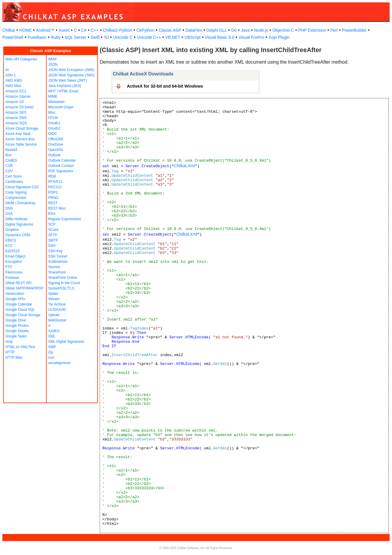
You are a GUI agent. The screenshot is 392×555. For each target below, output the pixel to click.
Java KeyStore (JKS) (65, 86)
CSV (9, 171)
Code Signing (16, 192)
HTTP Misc (14, 358)
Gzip (9, 342)
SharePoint (57, 272)
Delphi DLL (216, 30)
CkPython (145, 30)
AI (7, 70)
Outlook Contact (61, 166)
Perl (334, 30)
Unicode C (123, 37)
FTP (9, 267)
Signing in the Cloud (64, 283)
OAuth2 (54, 128)
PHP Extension (312, 30)
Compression (16, 198)
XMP (52, 347)
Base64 (11, 150)
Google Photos (17, 326)
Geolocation (15, 294)
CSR (9, 166)
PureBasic (37, 37)
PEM (52, 176)
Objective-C (283, 30)
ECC (9, 246)
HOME (25, 30)
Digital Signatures (19, 224)
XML (52, 336)
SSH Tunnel (58, 256)
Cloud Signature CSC (22, 187)
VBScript (193, 37)
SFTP (53, 235)
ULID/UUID (57, 310)
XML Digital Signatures (66, 342)
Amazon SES (16, 112)
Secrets (54, 267)
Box (8, 155)
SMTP (53, 240)
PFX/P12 (55, 182)
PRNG (53, 198)
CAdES (11, 160)
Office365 (56, 139)
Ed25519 (12, 251)
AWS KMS (14, 81)
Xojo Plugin (279, 37)
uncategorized (59, 363)
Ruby (56, 37)
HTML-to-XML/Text (20, 347)
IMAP (53, 59)
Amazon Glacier (18, 96)
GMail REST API (18, 283)
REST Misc (57, 208)
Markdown (56, 102)
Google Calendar (19, 304)
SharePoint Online (63, 278)
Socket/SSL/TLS (61, 288)
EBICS (11, 240)
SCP (52, 224)
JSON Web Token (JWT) (68, 81)
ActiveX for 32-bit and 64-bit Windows (165, 86)
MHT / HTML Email (63, 91)
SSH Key (55, 251)
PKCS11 (55, 187)
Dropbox (12, 230)
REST (53, 203)
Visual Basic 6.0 (220, 37)
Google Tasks (16, 336)
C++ (95, 30)
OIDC (53, 134)
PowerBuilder (354, 30)
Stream (54, 299)
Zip (51, 352)
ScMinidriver (58, 262)
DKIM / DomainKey (20, 203)
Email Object (15, 256)
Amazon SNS (16, 118)
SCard (53, 230)
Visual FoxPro (251, 37)
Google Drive (16, 320)
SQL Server (76, 37)
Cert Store (13, 176)
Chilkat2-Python (118, 30)
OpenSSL (56, 150)
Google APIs (15, 299)
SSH (52, 246)
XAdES (54, 331)
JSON (53, 65)
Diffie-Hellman (16, 219)
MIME (53, 96)
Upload (54, 315)
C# (84, 30)
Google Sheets (17, 331)
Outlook (54, 155)
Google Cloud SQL (20, 310)
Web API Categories (21, 59)
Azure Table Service (21, 144)
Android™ (45, 30)
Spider (53, 294)
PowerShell (13, 37)
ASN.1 (11, 75)
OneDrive (56, 144)
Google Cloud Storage (23, 315)
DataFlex (194, 30)
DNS (9, 208)
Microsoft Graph (61, 107)
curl (51, 358)
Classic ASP (170, 30)
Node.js (261, 30)
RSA (52, 214)
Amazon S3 (14, 102)
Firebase (12, 278)
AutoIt (64, 30)
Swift (95, 37)
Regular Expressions (65, 219)
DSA (9, 214)
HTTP (10, 352)
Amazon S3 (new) (19, 107)
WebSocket (57, 320)
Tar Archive (57, 304)
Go (234, 30)
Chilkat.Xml (184, 166)
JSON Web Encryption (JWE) (71, 70)
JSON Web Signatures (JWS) (71, 75)
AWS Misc (13, 86)
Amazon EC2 (16, 91)
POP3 (53, 192)
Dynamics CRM (18, 235)
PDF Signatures (61, 171)
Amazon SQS (16, 123)
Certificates (14, 182)
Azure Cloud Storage (22, 128)
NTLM (53, 118)
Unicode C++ (149, 37)
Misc (52, 112)
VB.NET (173, 37)
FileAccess (14, 272)
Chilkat (9, 30)
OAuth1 (54, 123)
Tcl (106, 37)
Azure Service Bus (20, 139)
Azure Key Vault (18, 134)
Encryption (14, 262)
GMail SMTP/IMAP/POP (24, 288)
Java (245, 30)
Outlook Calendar (62, 160)
